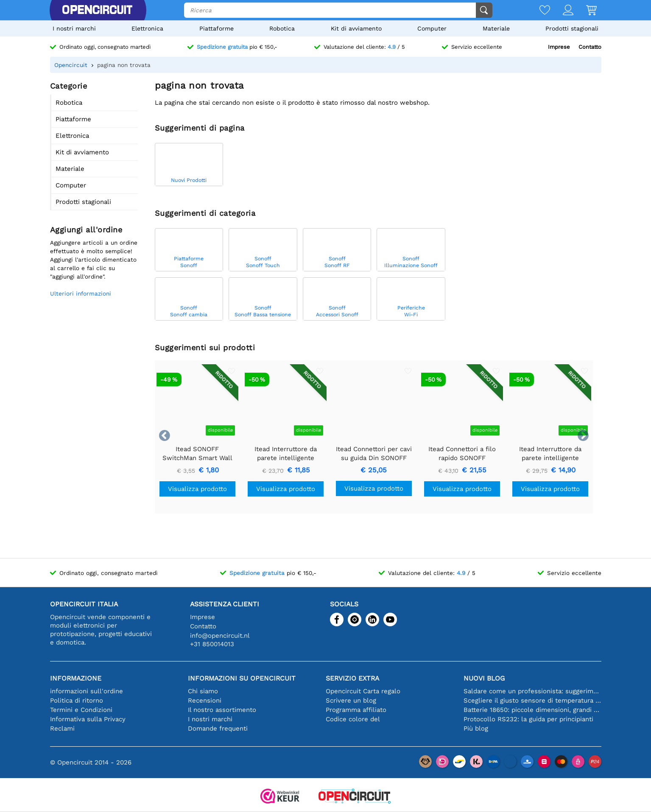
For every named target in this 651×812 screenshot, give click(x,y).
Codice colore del (353, 719)
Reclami (62, 728)
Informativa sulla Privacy (88, 719)
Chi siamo (203, 691)
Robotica (282, 28)
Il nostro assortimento (222, 710)
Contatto (590, 47)
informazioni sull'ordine (87, 691)
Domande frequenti (218, 728)
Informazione (76, 678)
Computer (432, 28)
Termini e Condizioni (81, 710)
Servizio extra (352, 678)
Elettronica (147, 28)
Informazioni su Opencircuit (242, 678)
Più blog (476, 728)
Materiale (496, 28)
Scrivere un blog (351, 700)
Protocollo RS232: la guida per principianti (528, 719)
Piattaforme (217, 28)
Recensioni (205, 700)
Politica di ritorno (77, 700)
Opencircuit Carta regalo (363, 691)
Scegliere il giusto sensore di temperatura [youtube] (532, 700)
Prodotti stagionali (572, 28)
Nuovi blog (484, 678)
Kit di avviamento (356, 28)
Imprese (559, 47)
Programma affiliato (356, 710)
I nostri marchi (74, 28)
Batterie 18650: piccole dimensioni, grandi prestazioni (532, 710)
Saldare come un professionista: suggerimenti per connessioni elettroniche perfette (532, 691)
